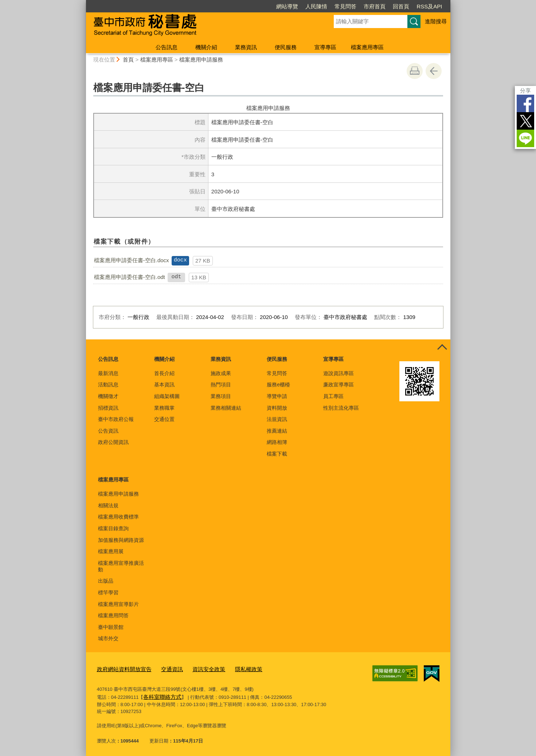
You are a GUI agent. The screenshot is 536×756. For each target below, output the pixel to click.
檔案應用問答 (113, 615)
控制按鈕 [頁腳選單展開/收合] (442, 347)
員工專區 (333, 396)
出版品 (106, 581)
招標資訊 (108, 408)
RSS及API (429, 6)
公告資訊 (108, 431)
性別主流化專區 (341, 408)
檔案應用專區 (367, 47)
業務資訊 (246, 47)
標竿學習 (108, 592)
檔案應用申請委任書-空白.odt (130, 277)
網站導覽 (287, 6)
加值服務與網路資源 (121, 540)
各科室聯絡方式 (160, 695)
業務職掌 (164, 408)
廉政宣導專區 (339, 385)
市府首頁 (375, 6)
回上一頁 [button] (434, 71)
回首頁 (401, 6)
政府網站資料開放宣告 (121, 669)
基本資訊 (164, 385)
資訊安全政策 (196, 669)
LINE (525, 138)
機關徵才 (108, 396)
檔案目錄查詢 (113, 528)
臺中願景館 (111, 627)
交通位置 (164, 419)
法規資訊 (277, 419)
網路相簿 (277, 442)
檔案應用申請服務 (201, 60)
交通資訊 (163, 669)
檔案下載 (277, 454)
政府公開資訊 (113, 442)
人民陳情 (316, 6)
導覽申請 (277, 396)
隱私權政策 (232, 669)
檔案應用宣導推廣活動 (121, 566)
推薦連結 (277, 431)
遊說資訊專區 (339, 373)
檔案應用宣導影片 (118, 604)
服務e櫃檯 (278, 385)
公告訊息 (167, 47)
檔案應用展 (111, 551)
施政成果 (221, 373)
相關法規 (108, 505)
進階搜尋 (436, 21)
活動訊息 (108, 385)
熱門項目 (221, 385)
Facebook (525, 103)
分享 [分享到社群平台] (525, 90)
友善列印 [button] (415, 71)
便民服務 (286, 47)
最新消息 (108, 373)
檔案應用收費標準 (118, 517)
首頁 (128, 60)
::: (83, 3)
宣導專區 (325, 47)
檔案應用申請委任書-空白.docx (132, 260)
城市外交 (108, 638)
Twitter (525, 121)
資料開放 (277, 408)
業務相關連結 (226, 408)
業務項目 (221, 396)
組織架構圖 (167, 396)
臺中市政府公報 (116, 419)
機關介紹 (206, 47)
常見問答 (345, 6)
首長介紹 (164, 373)
